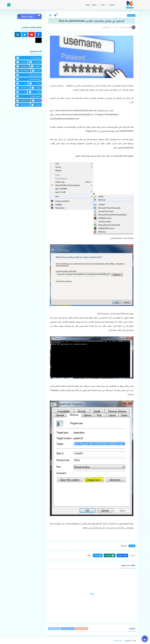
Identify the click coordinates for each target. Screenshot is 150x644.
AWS (35, 92)
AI (21, 92)
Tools (103, 5)
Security (35, 62)
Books (88, 5)
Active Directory (28, 79)
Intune (36, 71)
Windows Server (28, 75)
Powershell (22, 88)
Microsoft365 (23, 71)
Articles (112, 5)
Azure (36, 101)
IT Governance (28, 96)
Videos (94, 5)
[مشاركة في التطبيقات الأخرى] (89, 555)
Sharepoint (22, 105)
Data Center (23, 101)
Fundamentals (28, 58)
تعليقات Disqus (54, 629)
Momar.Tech (118, 641)
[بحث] (9, 5)
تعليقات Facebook (68, 629)
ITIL (21, 83)
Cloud (36, 88)
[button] (122, 555)
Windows (131, 15)
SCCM (36, 105)
